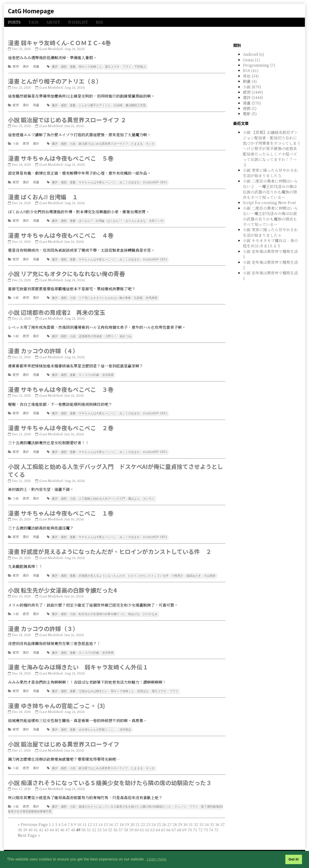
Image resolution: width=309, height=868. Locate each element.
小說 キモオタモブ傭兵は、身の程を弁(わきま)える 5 (270, 243)
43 (46, 825)
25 (159, 819)
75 (216, 825)
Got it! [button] (294, 859)
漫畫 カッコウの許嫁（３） (43, 625)
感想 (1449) (253, 92)
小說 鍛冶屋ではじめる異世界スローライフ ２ (67, 119)
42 (41, 825)
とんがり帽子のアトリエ (95, 105)
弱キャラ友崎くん (90, 67)
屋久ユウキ (112, 67)
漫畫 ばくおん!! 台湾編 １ (43, 196)
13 (95, 819)
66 (169, 825)
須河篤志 (125, 725)
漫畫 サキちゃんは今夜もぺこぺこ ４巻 (61, 234)
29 (180, 819)
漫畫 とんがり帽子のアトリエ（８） (55, 81)
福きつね (126, 334)
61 (142, 825)
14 (100, 819)
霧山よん (134, 496)
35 (212, 819)
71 (195, 825)
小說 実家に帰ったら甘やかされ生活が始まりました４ (270, 232)
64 (158, 825)
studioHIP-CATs (155, 182)
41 (36, 825)
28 (175, 819)
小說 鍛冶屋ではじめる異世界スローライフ (64, 740)
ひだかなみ (150, 611)
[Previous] (34, 819)
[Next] (27, 830)
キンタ (150, 143)
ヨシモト (149, 496)
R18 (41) (251, 70)
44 (52, 825)
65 (163, 825)
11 (84, 819)
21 (138, 819)
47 (68, 825)
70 (190, 825)
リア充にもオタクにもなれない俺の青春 (105, 296)
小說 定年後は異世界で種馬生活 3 (270, 254)
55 (110, 825)
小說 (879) (252, 87)
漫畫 (36, 66)
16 (111, 819)
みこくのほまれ (130, 182)
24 (154, 819)
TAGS (33, 22)
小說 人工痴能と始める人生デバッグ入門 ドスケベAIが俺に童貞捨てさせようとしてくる (116, 468)
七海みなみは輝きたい (93, 687)
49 (118, 827)
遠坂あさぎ (194, 572)
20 (132, 819)
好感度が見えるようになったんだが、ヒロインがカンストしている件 (124, 572)
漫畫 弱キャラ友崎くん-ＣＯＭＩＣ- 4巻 (59, 43)
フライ (127, 67)
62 (147, 825)
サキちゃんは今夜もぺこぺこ (98, 182)
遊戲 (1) (250, 108)
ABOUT (53, 22)
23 (148, 819)
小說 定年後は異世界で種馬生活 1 (270, 276)
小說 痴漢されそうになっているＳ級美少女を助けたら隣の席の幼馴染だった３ (110, 778)
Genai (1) (251, 60)
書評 (26, 66)
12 (90, 819)
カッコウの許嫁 (89, 373)
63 (153, 825)
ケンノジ (180, 802)
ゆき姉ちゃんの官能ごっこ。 (98, 725)
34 (207, 819)
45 (57, 825)
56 (115, 825)
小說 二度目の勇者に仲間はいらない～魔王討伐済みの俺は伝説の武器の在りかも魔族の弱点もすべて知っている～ (270, 216)
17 (116, 819)
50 (84, 825)
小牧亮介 (177, 572)
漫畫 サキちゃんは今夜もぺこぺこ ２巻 (61, 425)
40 (30, 825)
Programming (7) (259, 65)
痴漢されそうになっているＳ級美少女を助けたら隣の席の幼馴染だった (125, 802)
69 (184, 825)
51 (89, 825)
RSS (99, 22)
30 (185, 819)
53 (99, 825)
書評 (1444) (253, 97)
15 (106, 819)
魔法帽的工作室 (136, 105)
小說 (16, 143)
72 (200, 825)
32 (196, 819)
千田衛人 (140, 67)
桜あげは (134, 611)
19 (127, 819)
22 (143, 819)
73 (206, 825)
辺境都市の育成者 (90, 334)
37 (223, 819)
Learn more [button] (156, 859)
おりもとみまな (136, 220)
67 (174, 825)
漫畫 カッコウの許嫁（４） (43, 349)
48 (73, 825)
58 (126, 825)
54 (105, 825)
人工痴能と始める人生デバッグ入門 (102, 496)
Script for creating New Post (269, 203)
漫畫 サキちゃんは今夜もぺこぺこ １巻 (61, 510)
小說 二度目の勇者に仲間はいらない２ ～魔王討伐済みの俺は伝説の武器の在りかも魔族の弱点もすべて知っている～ (270, 189)
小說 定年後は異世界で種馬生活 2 (270, 265)
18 (122, 819)
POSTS (14, 22)
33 (201, 819)
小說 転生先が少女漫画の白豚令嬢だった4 (62, 587)
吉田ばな (143, 687)
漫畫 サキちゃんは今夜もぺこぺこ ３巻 (61, 387)
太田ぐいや (156, 220)
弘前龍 (138, 296)
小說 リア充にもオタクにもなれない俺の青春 (67, 272)
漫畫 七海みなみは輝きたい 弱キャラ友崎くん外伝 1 (77, 663)
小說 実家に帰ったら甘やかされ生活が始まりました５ (270, 173)
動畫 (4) (250, 81)
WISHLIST (78, 22)
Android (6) (254, 54)
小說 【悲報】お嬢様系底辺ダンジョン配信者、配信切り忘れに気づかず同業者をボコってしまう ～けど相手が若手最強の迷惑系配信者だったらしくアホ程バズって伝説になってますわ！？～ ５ (274, 148)
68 (179, 825)
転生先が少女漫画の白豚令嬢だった (102, 611)
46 (62, 825)
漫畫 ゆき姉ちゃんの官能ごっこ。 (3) (56, 701)
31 (191, 819)
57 (121, 825)
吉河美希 (108, 373)
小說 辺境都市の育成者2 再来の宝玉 (57, 311)
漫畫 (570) (252, 103)
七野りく (111, 334)
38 (20, 825)
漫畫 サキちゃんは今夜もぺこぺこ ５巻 (61, 157)
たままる (137, 143)
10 (79, 819)
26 (164, 819)
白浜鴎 (118, 105)
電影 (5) (250, 114)
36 (217, 819)
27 (169, 819)
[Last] (39, 830)
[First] (19, 819)
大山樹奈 (210, 572)
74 (211, 825)
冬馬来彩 (152, 296)
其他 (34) (251, 76)
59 (131, 825)
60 (137, 825)
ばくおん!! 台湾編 (91, 220)
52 (94, 825)
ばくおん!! (115, 220)
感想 (16, 66)
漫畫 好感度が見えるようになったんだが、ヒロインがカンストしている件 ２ (110, 548)
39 (25, 825)
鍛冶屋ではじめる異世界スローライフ (103, 143)
